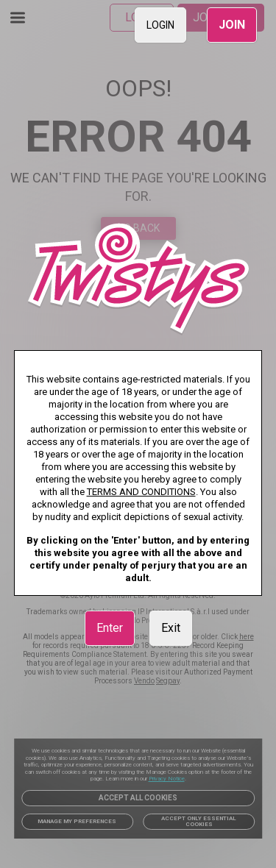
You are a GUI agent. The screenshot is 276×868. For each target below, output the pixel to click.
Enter (110, 628)
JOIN (232, 25)
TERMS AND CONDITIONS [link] (141, 492)
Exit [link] (171, 628)
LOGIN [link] (160, 25)
